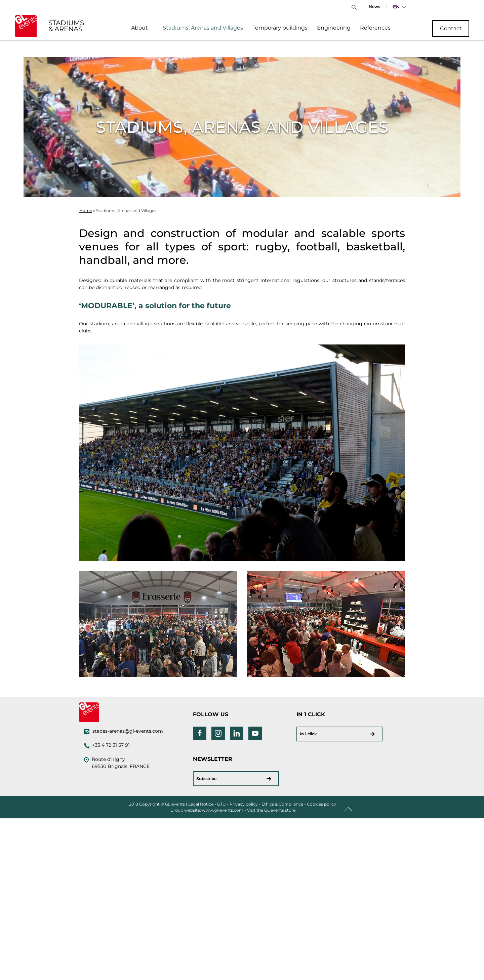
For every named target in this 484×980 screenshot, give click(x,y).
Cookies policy (322, 804)
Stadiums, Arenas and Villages (203, 28)
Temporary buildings (280, 28)
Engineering (334, 28)
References (375, 28)
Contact (451, 28)
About (139, 28)
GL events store (280, 810)
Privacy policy (244, 804)
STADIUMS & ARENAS (66, 26)
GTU (222, 804)
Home (86, 211)
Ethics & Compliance (282, 804)
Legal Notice (201, 804)
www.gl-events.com (223, 810)
